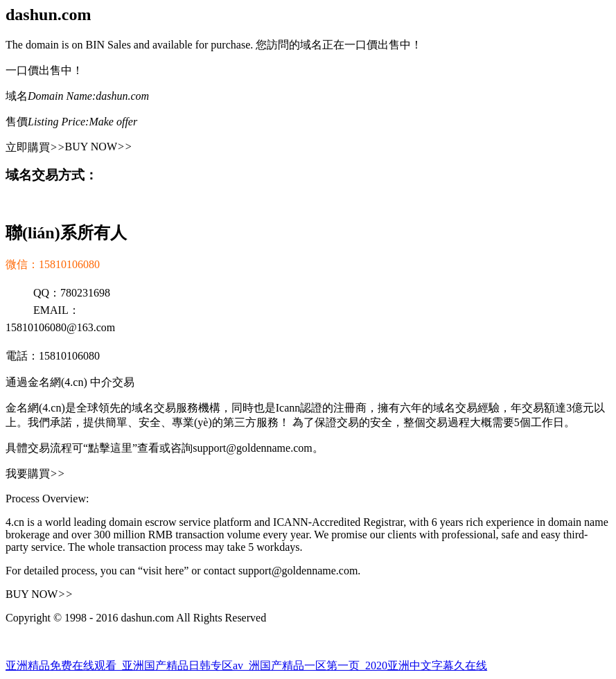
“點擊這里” (110, 448)
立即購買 (35, 147)
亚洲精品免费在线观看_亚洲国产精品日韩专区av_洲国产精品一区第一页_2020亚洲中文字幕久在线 (246, 665)
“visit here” (163, 571)
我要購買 (35, 474)
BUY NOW (99, 147)
